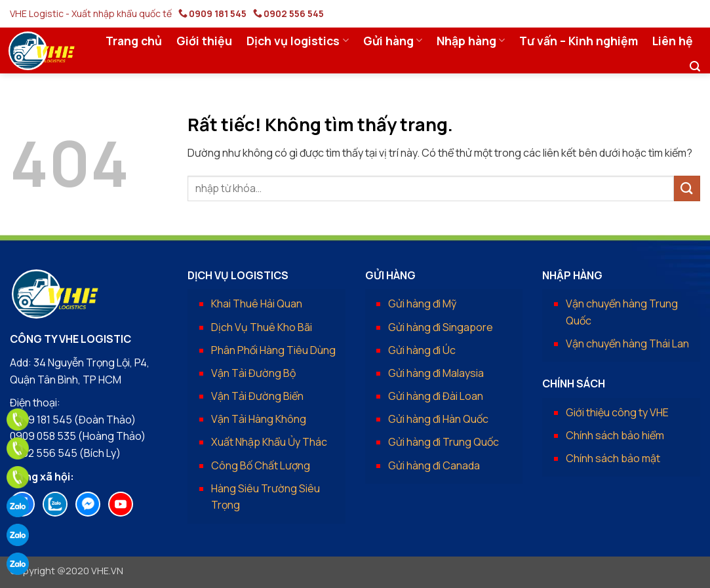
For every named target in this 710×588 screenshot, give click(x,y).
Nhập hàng (471, 41)
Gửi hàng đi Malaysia (436, 373)
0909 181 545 (218, 13)
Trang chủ (134, 41)
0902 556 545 (294, 13)
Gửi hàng (393, 41)
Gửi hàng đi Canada (434, 465)
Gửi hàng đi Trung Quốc (444, 442)
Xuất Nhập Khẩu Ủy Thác (269, 442)
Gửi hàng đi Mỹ (422, 304)
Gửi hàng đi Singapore (441, 327)
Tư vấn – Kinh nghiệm (579, 41)
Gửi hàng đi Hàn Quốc (438, 419)
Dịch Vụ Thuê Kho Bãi (262, 327)
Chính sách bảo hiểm (615, 435)
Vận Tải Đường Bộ (253, 373)
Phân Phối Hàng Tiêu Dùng (273, 350)
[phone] (18, 420)
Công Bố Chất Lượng (261, 465)
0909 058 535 (43, 436)
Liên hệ (673, 41)
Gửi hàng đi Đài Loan (436, 396)
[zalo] (18, 506)
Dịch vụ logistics (297, 41)
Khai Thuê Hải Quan (257, 304)
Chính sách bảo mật (613, 458)
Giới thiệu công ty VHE (617, 412)
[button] (695, 67)
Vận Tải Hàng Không (259, 419)
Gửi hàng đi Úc (422, 350)
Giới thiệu (204, 41)
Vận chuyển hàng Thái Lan (627, 343)
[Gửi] (687, 188)
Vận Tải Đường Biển (257, 396)
